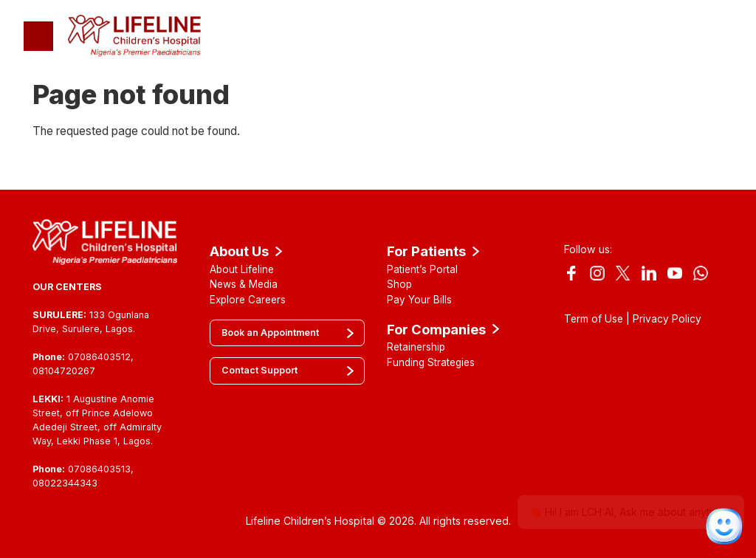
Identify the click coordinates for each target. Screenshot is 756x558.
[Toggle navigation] (38, 36)
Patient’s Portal (422, 269)
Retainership (416, 347)
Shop (399, 284)
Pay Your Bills (419, 300)
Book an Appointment (270, 333)
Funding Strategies (431, 362)
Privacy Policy (667, 319)
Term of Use (594, 319)
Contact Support (260, 370)
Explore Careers (248, 300)
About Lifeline (242, 269)
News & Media (244, 284)
